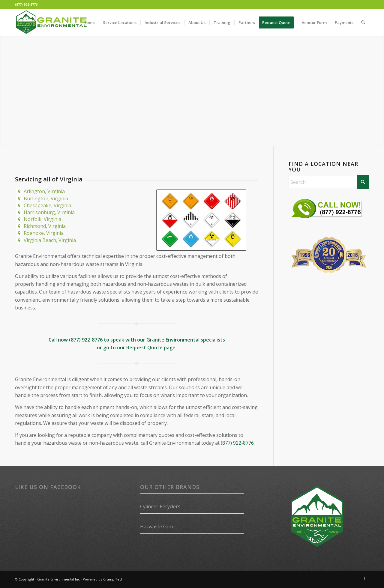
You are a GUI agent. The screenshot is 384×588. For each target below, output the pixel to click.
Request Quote (144, 348)
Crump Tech (113, 579)
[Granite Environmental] (51, 22)
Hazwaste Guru (157, 527)
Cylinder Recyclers (160, 506)
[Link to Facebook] (364, 578)
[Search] (363, 22)
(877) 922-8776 (26, 4)
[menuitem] (89, 22)
